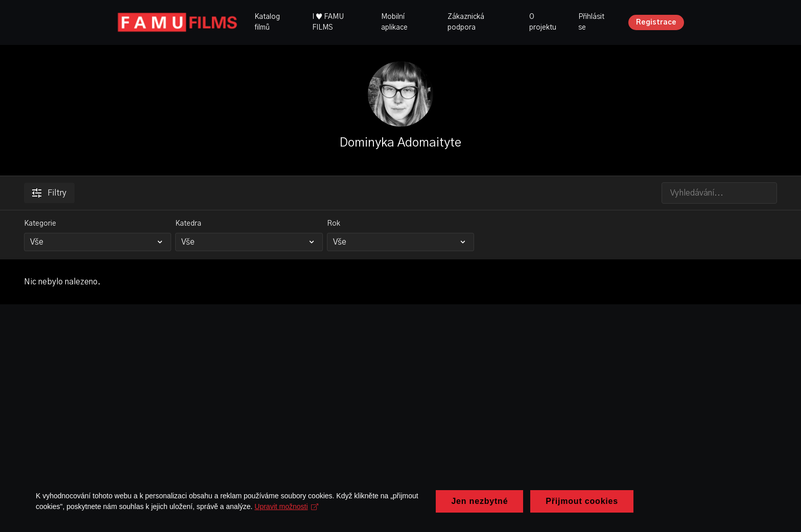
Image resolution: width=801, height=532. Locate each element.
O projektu (543, 22)
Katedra (188, 224)
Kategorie (40, 224)
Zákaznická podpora (466, 22)
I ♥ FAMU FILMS (328, 22)
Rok (334, 224)
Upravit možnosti (286, 520)
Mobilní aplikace (394, 22)
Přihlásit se (591, 22)
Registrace (656, 22)
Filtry (49, 193)
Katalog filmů (267, 22)
